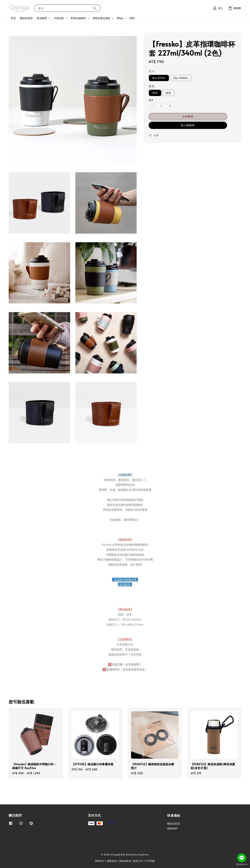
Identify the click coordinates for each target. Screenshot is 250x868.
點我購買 (125, 585)
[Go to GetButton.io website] (242, 864)
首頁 (13, 18)
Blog (120, 18)
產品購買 (42, 18)
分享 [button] (154, 135)
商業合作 (100, 861)
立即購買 (188, 116)
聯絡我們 (172, 828)
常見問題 (150, 861)
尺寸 (152, 71)
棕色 (168, 93)
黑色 (155, 93)
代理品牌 (59, 18)
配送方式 (138, 861)
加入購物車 (188, 125)
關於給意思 (26, 18)
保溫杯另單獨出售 (125, 580)
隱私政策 (112, 861)
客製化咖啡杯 (78, 18)
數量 (151, 100)
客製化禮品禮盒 (102, 18)
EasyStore (143, 854)
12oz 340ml (181, 78)
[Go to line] (242, 858)
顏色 (152, 86)
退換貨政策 (125, 861)
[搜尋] (95, 8)
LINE (132, 18)
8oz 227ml (159, 78)
